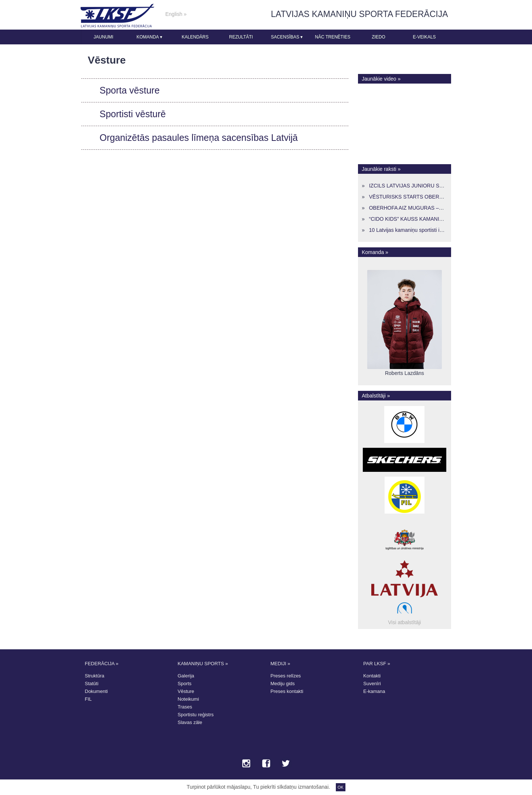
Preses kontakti (287, 691)
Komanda (149, 37)
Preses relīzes (286, 676)
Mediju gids (283, 684)
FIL (88, 699)
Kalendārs (195, 37)
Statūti (92, 684)
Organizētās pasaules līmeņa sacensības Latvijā (199, 138)
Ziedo (378, 37)
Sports (185, 684)
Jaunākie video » (381, 79)
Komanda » (375, 252)
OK (341, 787)
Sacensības (287, 37)
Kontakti (372, 676)
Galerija (186, 676)
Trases (185, 707)
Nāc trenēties (332, 37)
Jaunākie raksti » (381, 169)
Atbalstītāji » (376, 396)
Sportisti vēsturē (133, 114)
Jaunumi (103, 37)
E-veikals (424, 37)
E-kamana (374, 691)
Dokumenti (96, 691)
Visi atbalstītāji (404, 622)
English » (176, 14)
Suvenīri (372, 684)
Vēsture (186, 691)
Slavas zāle (190, 722)
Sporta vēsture (130, 90)
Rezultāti (241, 37)
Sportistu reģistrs (196, 715)
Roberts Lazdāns (405, 373)
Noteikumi (188, 699)
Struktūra (95, 676)
